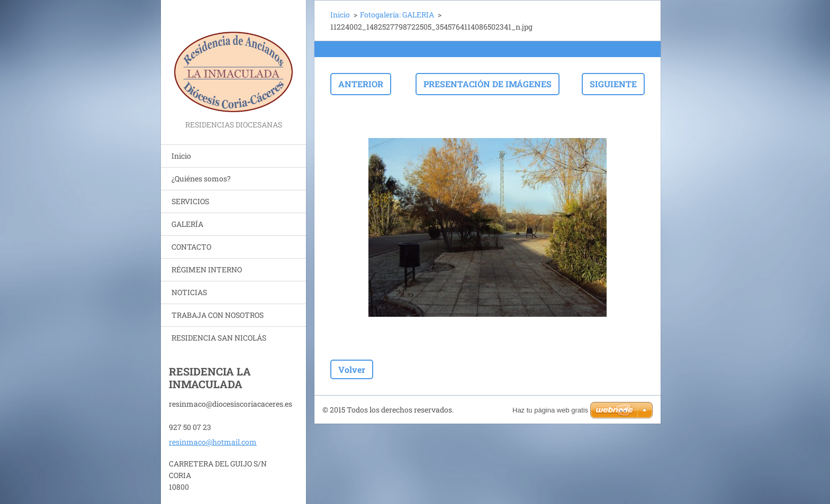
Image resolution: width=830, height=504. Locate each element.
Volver (352, 369)
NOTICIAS (189, 292)
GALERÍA (187, 224)
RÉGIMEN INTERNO (207, 269)
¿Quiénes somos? (201, 178)
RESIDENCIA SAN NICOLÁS (219, 338)
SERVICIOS (190, 201)
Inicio (181, 156)
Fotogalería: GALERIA (397, 15)
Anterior (361, 84)
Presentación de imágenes (488, 84)
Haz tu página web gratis (550, 410)
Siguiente (613, 84)
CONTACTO (191, 247)
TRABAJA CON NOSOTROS (218, 315)
